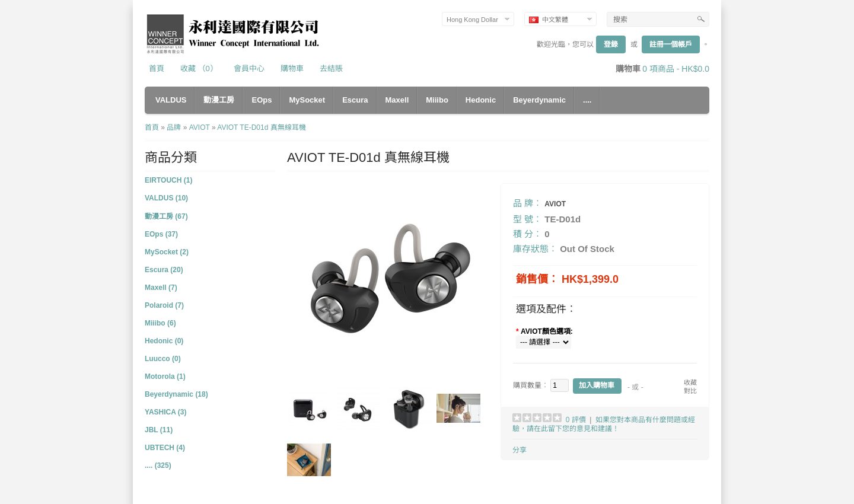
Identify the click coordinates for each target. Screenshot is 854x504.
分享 (520, 450)
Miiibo (437, 100)
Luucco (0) (163, 359)
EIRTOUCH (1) (168, 180)
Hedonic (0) (164, 341)
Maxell (397, 100)
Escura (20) (164, 270)
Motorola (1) (165, 377)
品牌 (174, 127)
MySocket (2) (167, 252)
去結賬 (331, 68)
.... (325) (158, 465)
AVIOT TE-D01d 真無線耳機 (261, 127)
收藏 (690, 382)
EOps (262, 100)
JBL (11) (159, 430)
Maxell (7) (161, 288)
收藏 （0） (199, 68)
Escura (355, 100)
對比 (690, 391)
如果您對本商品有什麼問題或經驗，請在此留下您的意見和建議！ (604, 424)
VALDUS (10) (166, 198)
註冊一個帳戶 (671, 44)
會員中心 (249, 68)
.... (587, 100)
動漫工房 (219, 100)
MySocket (307, 100)
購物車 (292, 68)
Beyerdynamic (539, 100)
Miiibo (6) (160, 323)
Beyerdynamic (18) (176, 394)
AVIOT (200, 127)
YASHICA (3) (165, 412)
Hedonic (481, 100)
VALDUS (171, 100)
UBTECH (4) (165, 448)
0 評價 (576, 420)
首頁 (157, 68)
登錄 (611, 44)
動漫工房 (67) (166, 216)
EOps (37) (161, 234)
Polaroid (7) (164, 305)
